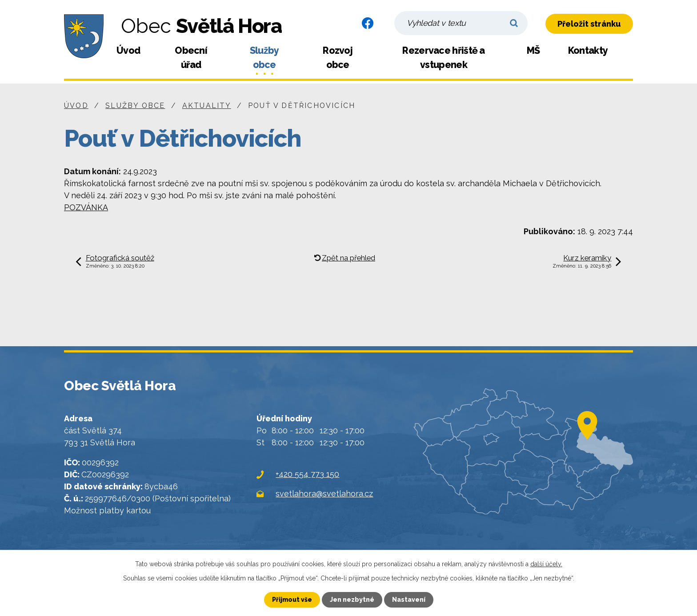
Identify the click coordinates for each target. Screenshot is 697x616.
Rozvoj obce (338, 58)
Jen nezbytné (352, 600)
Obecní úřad (191, 58)
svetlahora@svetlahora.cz (324, 494)
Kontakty (588, 50)
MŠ (533, 50)
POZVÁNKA (86, 207)
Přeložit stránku (589, 24)
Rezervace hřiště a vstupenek (443, 58)
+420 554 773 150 (307, 474)
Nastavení (409, 600)
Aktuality (207, 106)
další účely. (546, 564)
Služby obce (264, 58)
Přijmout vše (292, 600)
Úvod (128, 50)
